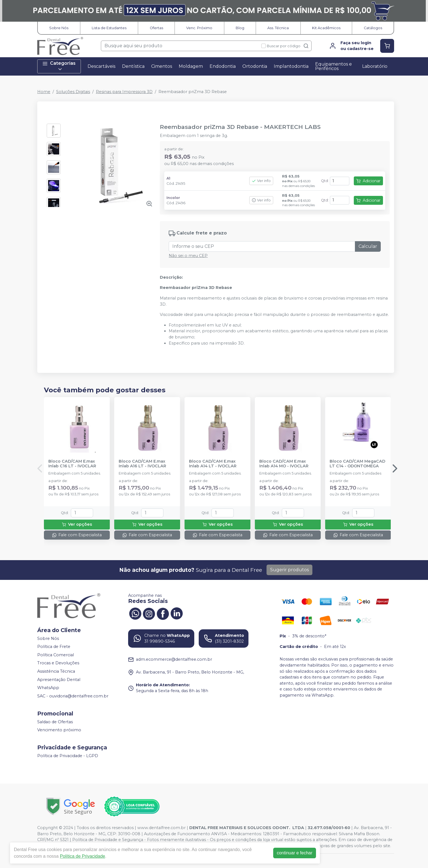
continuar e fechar (295, 853)
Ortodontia (255, 66)
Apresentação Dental (59, 680)
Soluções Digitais (73, 92)
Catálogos (373, 28)
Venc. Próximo (199, 28)
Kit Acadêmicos (326, 28)
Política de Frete (54, 647)
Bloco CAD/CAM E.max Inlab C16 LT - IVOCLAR (72, 464)
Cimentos (162, 66)
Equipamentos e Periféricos (334, 66)
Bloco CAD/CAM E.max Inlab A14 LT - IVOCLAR (213, 464)
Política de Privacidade (82, 856)
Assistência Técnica (56, 671)
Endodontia (223, 66)
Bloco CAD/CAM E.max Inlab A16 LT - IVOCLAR (142, 464)
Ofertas (156, 28)
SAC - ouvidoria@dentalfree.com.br (73, 696)
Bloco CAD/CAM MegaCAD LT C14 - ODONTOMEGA (357, 464)
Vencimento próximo (59, 730)
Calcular (368, 246)
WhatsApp (48, 688)
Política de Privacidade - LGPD (68, 756)
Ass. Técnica (278, 28)
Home (44, 92)
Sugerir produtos (289, 570)
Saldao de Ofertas (55, 722)
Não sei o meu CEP (188, 256)
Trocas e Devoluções (58, 663)
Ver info (261, 181)
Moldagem (191, 66)
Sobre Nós (59, 28)
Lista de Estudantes (109, 28)
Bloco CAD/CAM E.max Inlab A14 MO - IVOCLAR (284, 464)
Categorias (59, 66)
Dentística (133, 66)
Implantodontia (291, 66)
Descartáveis (101, 66)
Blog (240, 28)
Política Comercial (56, 655)
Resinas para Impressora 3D (124, 92)
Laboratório (375, 66)
